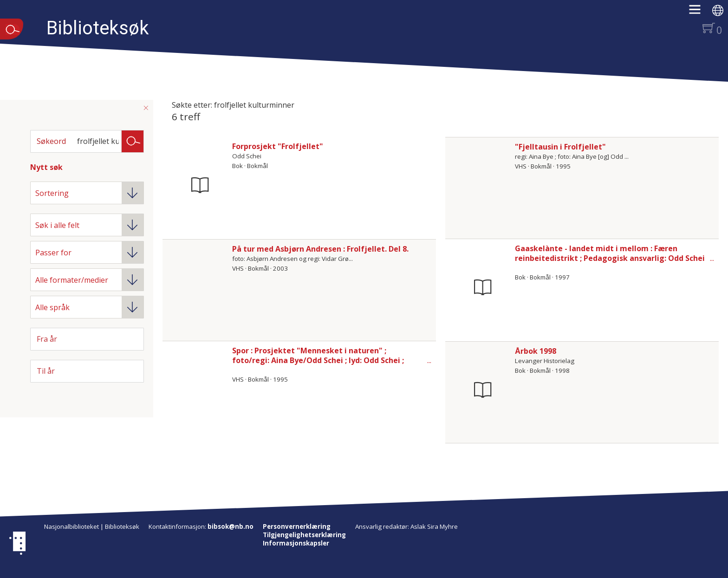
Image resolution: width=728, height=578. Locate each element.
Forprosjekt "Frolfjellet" (278, 146)
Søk (133, 141)
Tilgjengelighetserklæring (304, 535)
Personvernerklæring (297, 526)
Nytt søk (46, 167)
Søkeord (51, 141)
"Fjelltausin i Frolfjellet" (560, 147)
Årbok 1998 (536, 351)
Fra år (47, 339)
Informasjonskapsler (296, 543)
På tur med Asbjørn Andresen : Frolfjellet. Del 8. (320, 249)
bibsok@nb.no (231, 526)
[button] (699, 13)
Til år (46, 371)
